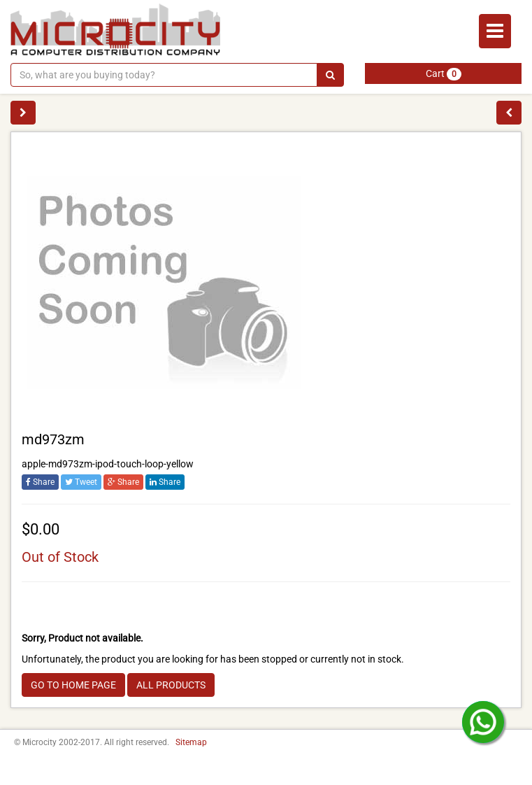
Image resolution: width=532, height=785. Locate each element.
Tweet (81, 482)
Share (40, 482)
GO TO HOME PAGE (73, 685)
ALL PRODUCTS (171, 685)
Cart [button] (444, 74)
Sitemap (191, 742)
